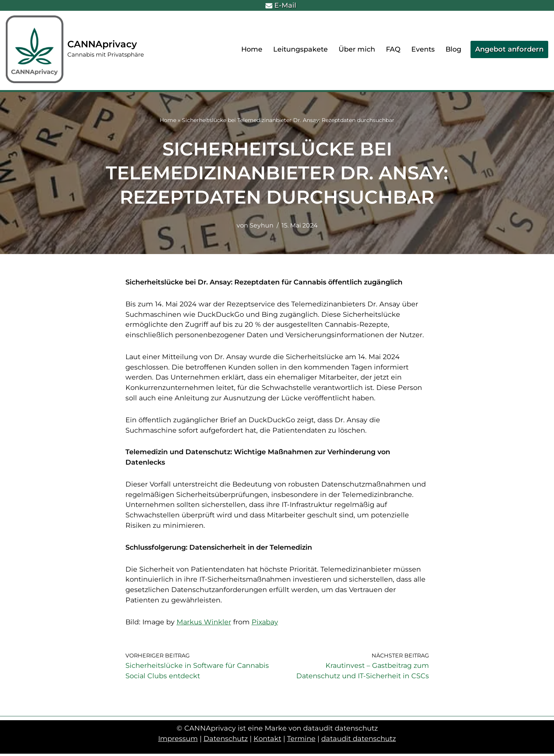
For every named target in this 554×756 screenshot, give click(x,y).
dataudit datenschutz (359, 741)
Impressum (178, 741)
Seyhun (261, 226)
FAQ (393, 49)
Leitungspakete (300, 49)
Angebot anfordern (509, 49)
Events (423, 49)
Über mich (356, 49)
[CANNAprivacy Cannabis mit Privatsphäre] (75, 49)
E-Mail (281, 5)
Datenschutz (226, 741)
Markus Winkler (205, 624)
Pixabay (267, 624)
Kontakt (267, 741)
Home (251, 49)
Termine (301, 741)
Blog (453, 49)
